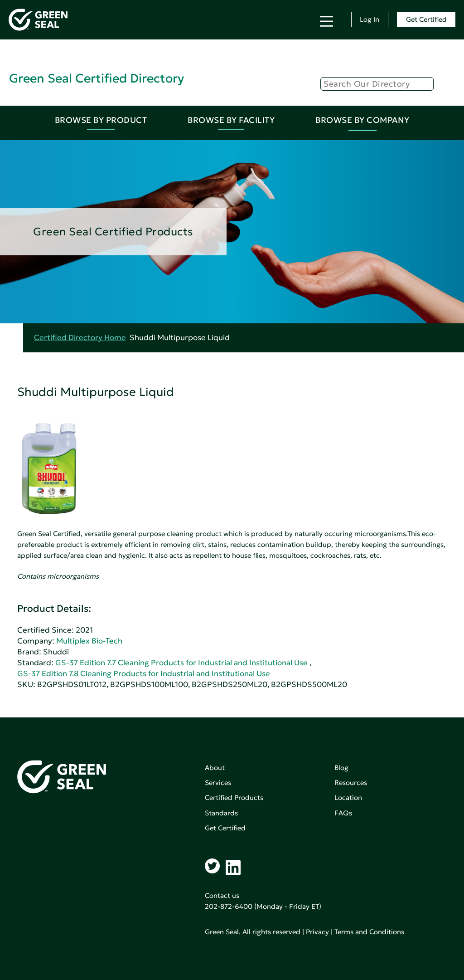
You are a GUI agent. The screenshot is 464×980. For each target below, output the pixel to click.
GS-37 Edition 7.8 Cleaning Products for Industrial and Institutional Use (144, 674)
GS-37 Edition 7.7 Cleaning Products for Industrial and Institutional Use (181, 663)
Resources (351, 783)
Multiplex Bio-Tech (89, 641)
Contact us (222, 895)
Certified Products (234, 797)
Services (218, 783)
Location (348, 797)
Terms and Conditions (369, 932)
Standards (221, 813)
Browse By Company (362, 120)
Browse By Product (101, 120)
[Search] (377, 84)
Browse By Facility (231, 120)
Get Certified (426, 19)
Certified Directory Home (80, 338)
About (215, 768)
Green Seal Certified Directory (97, 78)
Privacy (317, 932)
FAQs (343, 813)
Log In (370, 19)
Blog (341, 768)
